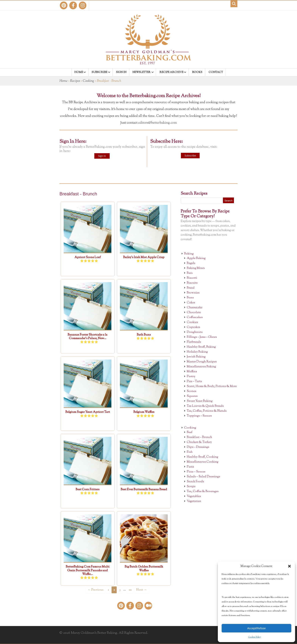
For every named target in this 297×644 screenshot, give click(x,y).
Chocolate (194, 313)
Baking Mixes (196, 268)
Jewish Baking (196, 357)
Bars (190, 273)
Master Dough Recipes (202, 362)
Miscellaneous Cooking (203, 462)
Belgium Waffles (144, 412)
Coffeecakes (195, 317)
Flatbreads (194, 342)
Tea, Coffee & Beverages (203, 491)
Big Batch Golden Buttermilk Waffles (144, 569)
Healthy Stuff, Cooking (202, 457)
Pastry (191, 377)
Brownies (193, 293)
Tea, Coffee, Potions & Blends (207, 411)
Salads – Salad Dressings (203, 477)
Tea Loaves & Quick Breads (205, 406)
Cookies (192, 322)
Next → (141, 590)
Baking (189, 254)
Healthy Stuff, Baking (201, 347)
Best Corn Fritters (88, 490)
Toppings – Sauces (199, 416)
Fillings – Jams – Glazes (202, 337)
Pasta (190, 467)
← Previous (96, 590)
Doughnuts (195, 332)
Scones (191, 391)
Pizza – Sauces (196, 472)
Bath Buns (144, 335)
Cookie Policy (255, 637)
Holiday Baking (197, 352)
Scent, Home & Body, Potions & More (212, 386)
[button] (289, 566)
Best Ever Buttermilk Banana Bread (144, 490)
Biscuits (192, 283)
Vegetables (194, 496)
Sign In (102, 156)
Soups (191, 487)
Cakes (191, 303)
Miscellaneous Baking (201, 367)
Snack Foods (195, 482)
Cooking (88, 81)
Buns (190, 298)
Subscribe (190, 155)
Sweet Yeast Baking (200, 401)
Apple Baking (196, 258)
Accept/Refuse (256, 628)
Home (63, 81)
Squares (192, 396)
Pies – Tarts (194, 381)
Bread (191, 288)
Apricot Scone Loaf (88, 257)
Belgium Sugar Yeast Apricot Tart (88, 412)
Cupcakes (193, 327)
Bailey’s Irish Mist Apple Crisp (144, 257)
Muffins (192, 372)
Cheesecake (195, 308)
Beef (190, 432)
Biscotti (192, 278)
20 (130, 590)
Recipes (75, 81)
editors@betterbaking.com (158, 123)
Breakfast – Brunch (199, 437)
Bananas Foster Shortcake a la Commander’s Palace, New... (88, 337)
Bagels (191, 263)
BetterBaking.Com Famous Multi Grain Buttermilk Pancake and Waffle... (88, 570)
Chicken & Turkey (199, 442)
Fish (190, 452)
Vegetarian (194, 501)
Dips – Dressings (198, 447)
